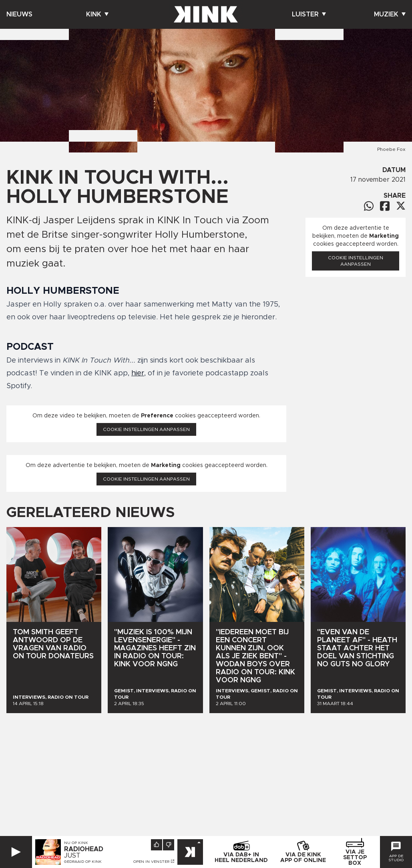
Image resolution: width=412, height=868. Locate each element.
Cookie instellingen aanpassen (146, 429)
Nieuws (19, 14)
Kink (97, 14)
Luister (309, 14)
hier (138, 373)
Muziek (390, 14)
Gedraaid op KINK (83, 862)
